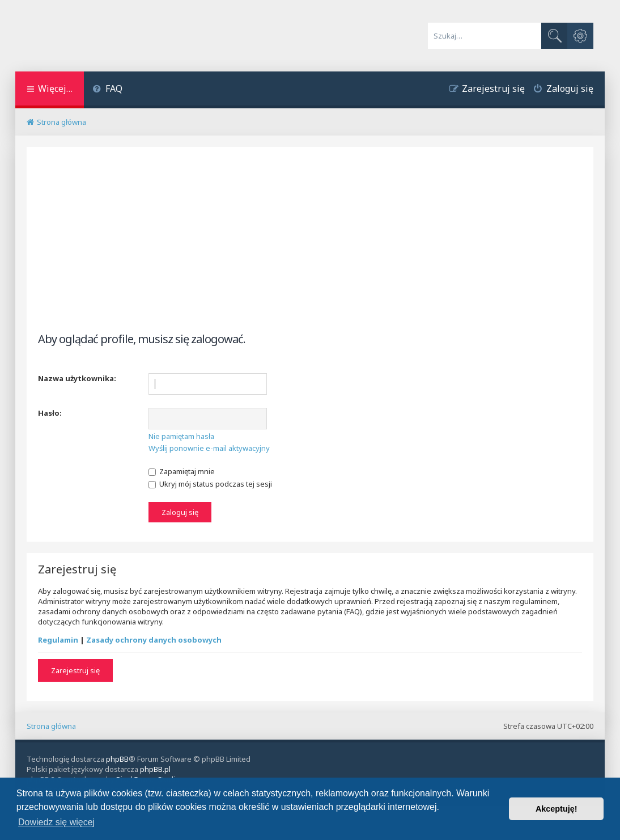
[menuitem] (107, 90)
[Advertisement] (310, 249)
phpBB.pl (155, 769)
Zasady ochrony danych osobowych (154, 640)
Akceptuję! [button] (557, 809)
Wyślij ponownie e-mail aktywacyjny (209, 448)
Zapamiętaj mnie (182, 471)
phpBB (117, 759)
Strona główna (51, 726)
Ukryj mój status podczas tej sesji (210, 484)
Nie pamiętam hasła (181, 436)
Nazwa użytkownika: (77, 378)
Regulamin (58, 640)
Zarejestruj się (75, 670)
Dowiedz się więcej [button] (56, 822)
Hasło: (50, 413)
